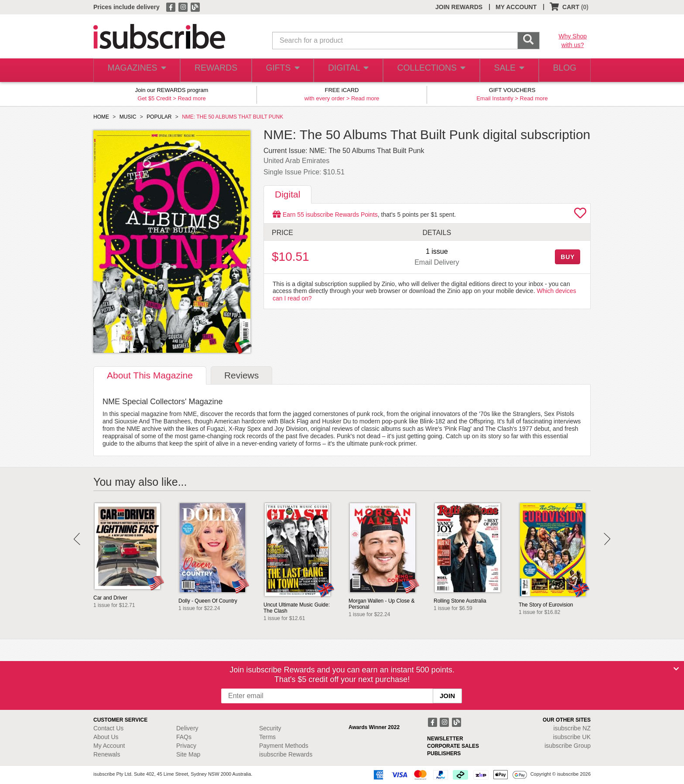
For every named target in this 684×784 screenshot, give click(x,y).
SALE (505, 70)
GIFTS (281, 70)
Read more (192, 98)
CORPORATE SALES (453, 746)
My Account (109, 746)
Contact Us (108, 728)
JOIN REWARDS (459, 7)
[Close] (676, 669)
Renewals (107, 754)
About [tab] (150, 375)
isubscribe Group (568, 746)
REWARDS (213, 70)
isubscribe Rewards (286, 754)
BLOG (563, 70)
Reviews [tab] (241, 375)
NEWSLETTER (445, 739)
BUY (568, 257)
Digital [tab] (287, 194)
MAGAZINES (136, 70)
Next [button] (607, 539)
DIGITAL (347, 70)
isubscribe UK (572, 737)
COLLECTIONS (428, 70)
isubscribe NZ (572, 728)
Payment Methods (284, 746)
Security (270, 728)
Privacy (186, 746)
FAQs (184, 737)
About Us (106, 737)
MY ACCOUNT (516, 7)
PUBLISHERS (444, 753)
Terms (267, 737)
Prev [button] (77, 539)
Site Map (188, 754)
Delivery (187, 728)
